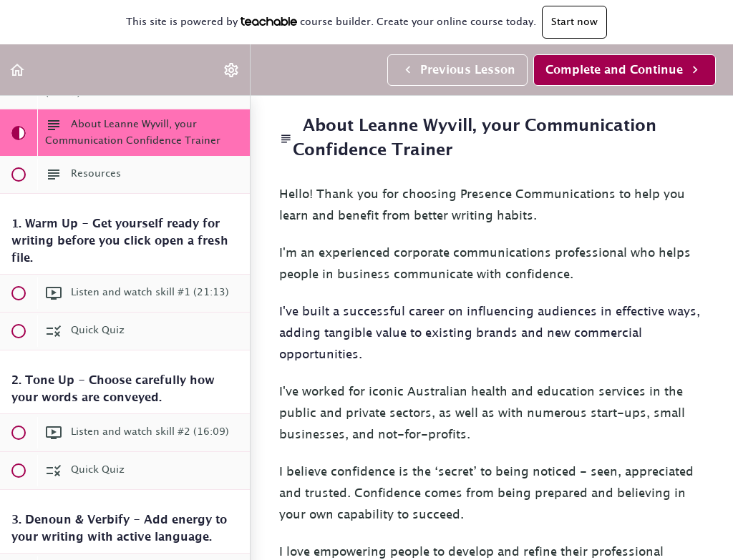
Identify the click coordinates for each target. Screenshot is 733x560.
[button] (18, 70)
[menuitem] (232, 70)
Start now (574, 22)
